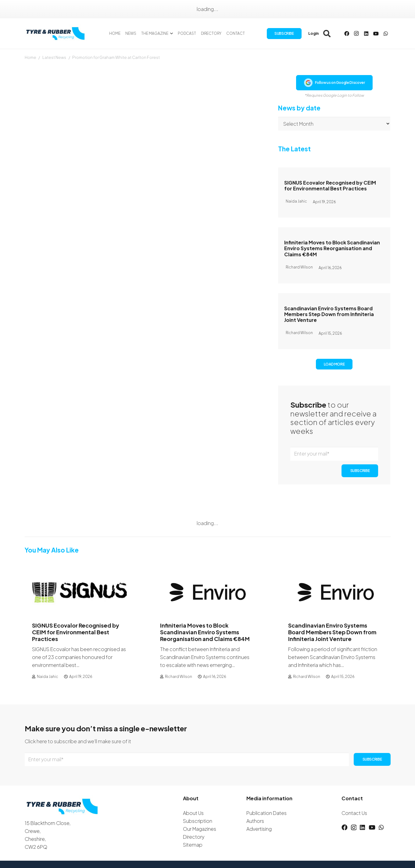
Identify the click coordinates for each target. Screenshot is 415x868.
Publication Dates (267, 813)
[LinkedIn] (366, 34)
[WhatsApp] (386, 34)
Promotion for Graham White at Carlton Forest (116, 57)
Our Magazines (200, 829)
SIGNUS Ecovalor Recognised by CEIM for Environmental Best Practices (330, 185)
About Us (193, 813)
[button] (171, 34)
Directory (194, 837)
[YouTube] (376, 34)
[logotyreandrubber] (56, 34)
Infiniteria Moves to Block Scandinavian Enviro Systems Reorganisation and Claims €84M (332, 248)
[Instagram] (356, 34)
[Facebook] (347, 34)
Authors (255, 821)
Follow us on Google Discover (335, 83)
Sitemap (193, 845)
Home (30, 57)
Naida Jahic (47, 677)
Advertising (259, 829)
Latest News (54, 57)
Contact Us (354, 813)
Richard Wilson (178, 677)
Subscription (198, 821)
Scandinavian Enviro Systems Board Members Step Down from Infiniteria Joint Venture (329, 314)
